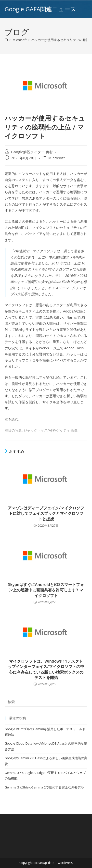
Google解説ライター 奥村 (32, 152)
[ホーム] (6, 40)
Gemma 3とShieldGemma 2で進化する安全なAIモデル (44, 787)
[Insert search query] (46, 702)
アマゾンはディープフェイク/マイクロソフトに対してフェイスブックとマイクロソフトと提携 (46, 513)
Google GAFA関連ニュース (40, 9)
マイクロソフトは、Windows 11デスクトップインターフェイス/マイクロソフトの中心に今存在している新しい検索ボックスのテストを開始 (46, 669)
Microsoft (57, 158)
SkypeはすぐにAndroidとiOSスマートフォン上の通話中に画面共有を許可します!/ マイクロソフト (46, 590)
